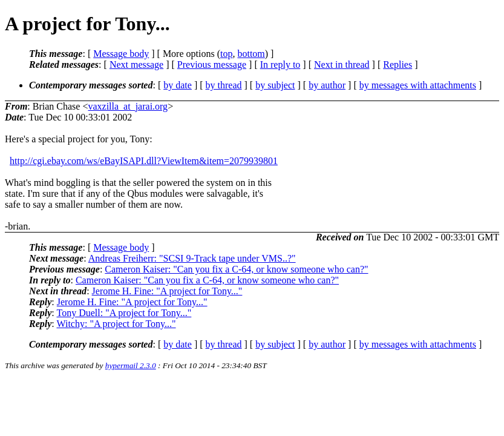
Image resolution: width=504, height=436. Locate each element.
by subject (275, 85)
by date (178, 85)
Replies (398, 64)
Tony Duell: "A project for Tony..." (124, 313)
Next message (136, 64)
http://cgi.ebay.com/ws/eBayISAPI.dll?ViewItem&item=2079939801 (144, 161)
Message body (121, 54)
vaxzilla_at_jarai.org (128, 106)
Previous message (212, 64)
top (226, 54)
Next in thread (342, 64)
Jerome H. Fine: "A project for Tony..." (167, 291)
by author (327, 85)
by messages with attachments (418, 85)
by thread (224, 85)
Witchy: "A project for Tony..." (116, 324)
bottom (251, 54)
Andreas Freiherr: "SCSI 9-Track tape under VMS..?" (192, 258)
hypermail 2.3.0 (131, 365)
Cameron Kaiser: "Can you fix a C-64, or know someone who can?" (236, 269)
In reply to (280, 64)
